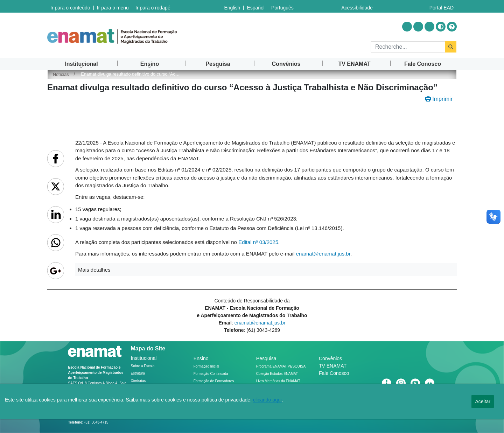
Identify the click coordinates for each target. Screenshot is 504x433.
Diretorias (138, 381)
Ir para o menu (113, 6)
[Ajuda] (452, 27)
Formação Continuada (211, 374)
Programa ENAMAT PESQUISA (281, 366)
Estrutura (138, 373)
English (232, 6)
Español (256, 6)
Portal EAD (442, 6)
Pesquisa (266, 358)
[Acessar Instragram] (407, 27)
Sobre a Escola (143, 366)
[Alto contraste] (441, 27)
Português (282, 6)
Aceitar (483, 401)
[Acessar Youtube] (418, 27)
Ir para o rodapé (153, 6)
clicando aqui (267, 400)
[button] (266, 270)
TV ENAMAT (333, 366)
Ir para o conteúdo (70, 6)
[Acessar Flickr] (429, 27)
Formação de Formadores (214, 381)
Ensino (201, 358)
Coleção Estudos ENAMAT (277, 374)
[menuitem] (81, 64)
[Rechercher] (408, 47)
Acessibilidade (357, 6)
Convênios (330, 358)
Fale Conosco (334, 373)
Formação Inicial (206, 366)
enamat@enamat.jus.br (323, 254)
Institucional (144, 358)
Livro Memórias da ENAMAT (278, 381)
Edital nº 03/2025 (258, 242)
